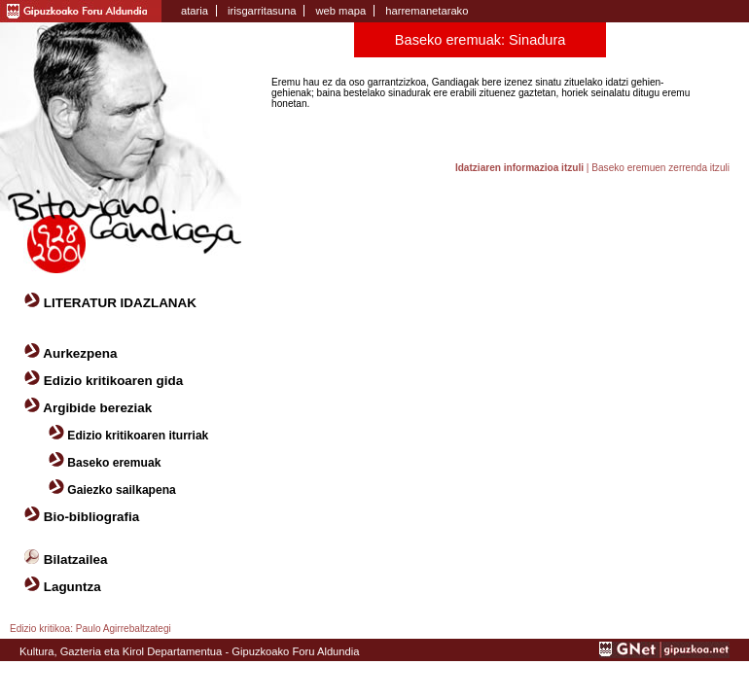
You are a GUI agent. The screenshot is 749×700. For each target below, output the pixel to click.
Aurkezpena (80, 353)
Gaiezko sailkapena (121, 490)
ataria (195, 11)
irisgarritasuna (262, 11)
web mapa (340, 11)
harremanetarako (427, 11)
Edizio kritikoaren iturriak (138, 436)
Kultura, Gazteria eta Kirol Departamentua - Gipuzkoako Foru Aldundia (189, 651)
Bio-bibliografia (92, 517)
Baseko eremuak (114, 463)
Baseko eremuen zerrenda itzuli (660, 168)
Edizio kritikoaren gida (113, 381)
